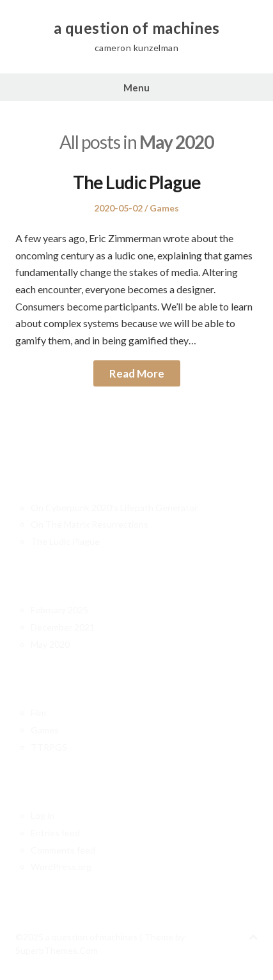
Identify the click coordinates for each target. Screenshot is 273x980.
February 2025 (59, 610)
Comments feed (63, 850)
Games (164, 208)
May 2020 (50, 644)
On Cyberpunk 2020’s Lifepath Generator (114, 508)
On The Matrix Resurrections (90, 524)
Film (38, 713)
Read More (137, 373)
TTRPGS (49, 747)
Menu (136, 88)
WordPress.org (61, 867)
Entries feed (55, 833)
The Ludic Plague (137, 182)
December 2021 (63, 627)
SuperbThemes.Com (57, 950)
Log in (43, 815)
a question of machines (137, 28)
